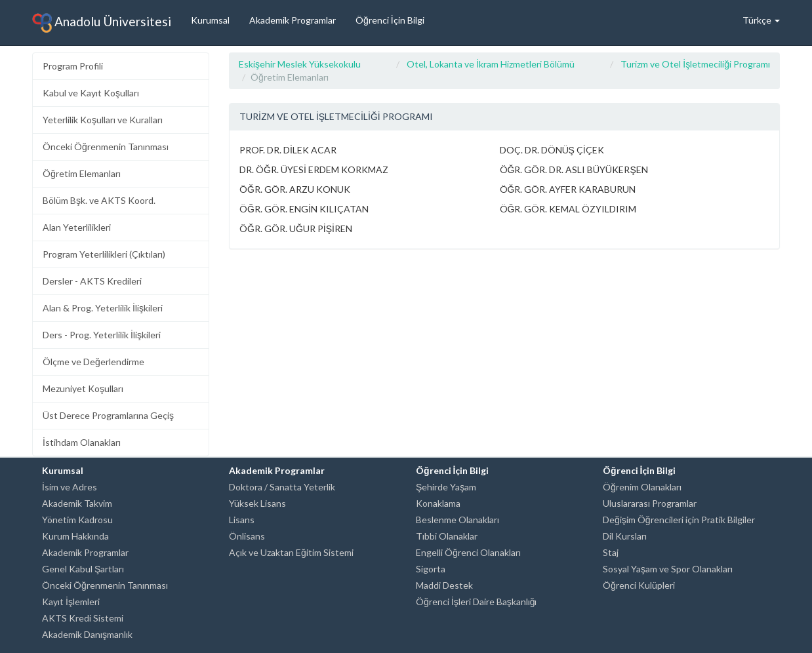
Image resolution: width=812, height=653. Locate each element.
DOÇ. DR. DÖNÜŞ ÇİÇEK (552, 150)
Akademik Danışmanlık (87, 634)
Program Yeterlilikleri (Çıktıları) (104, 254)
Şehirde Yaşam (446, 487)
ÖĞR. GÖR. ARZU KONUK (295, 189)
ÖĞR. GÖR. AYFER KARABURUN (568, 189)
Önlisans (247, 536)
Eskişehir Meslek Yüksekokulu (300, 64)
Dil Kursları (625, 536)
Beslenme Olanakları (457, 520)
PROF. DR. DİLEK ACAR (288, 150)
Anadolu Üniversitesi (102, 23)
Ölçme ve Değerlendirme (93, 362)
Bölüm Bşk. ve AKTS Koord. (99, 200)
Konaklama (438, 503)
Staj (611, 552)
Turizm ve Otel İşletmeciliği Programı (695, 64)
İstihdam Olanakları (82, 442)
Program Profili (73, 66)
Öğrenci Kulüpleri (639, 585)
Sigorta (431, 569)
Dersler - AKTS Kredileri (92, 281)
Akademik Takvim (77, 503)
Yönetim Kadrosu (77, 520)
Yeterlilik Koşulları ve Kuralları (103, 120)
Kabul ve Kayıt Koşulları (91, 93)
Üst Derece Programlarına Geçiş (108, 415)
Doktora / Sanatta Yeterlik (282, 487)
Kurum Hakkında (75, 536)
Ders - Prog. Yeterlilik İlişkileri (102, 335)
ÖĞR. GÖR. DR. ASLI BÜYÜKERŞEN (574, 169)
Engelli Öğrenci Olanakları (468, 552)
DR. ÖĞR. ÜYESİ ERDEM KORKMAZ (314, 169)
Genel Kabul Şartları (83, 569)
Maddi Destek (444, 585)
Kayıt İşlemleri (71, 602)
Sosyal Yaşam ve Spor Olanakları (668, 569)
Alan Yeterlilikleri (77, 227)
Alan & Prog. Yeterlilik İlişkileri (103, 308)
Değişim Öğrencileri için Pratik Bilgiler (679, 520)
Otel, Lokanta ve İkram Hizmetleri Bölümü (491, 64)
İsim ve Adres (70, 487)
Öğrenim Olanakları (642, 487)
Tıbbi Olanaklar (447, 536)
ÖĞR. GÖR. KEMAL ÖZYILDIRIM (568, 209)
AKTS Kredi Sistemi (83, 618)
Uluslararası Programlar (650, 503)
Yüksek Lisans (257, 503)
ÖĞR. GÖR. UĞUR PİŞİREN (296, 228)
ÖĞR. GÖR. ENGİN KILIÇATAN (304, 209)
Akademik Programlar (293, 20)
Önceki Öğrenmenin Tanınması (106, 147)
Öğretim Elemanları (82, 173)
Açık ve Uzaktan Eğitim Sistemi (291, 552)
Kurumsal (210, 20)
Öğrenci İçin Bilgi (390, 20)
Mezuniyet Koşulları (83, 388)
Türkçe (761, 20)
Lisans (242, 520)
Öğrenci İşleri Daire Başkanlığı (476, 602)
